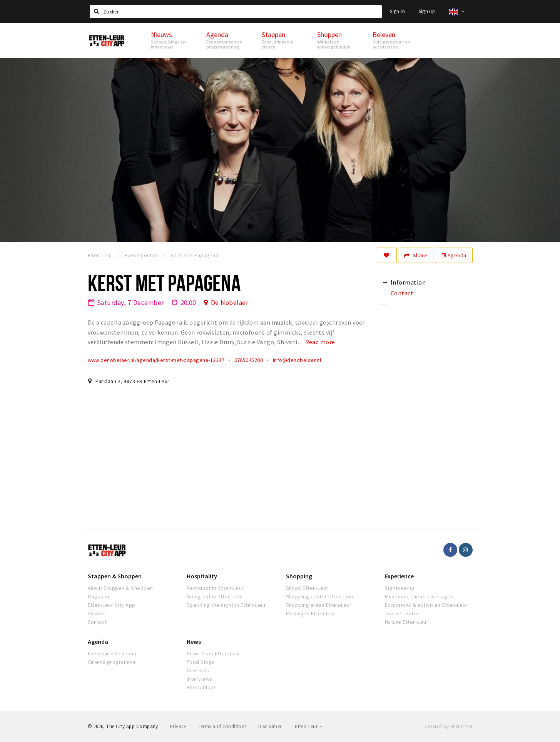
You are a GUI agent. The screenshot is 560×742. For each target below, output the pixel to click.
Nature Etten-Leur (407, 622)
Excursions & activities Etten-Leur (426, 605)
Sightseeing (400, 588)
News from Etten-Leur (214, 653)
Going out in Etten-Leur (215, 596)
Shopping (299, 576)
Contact (97, 622)
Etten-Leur (308, 726)
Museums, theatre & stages (419, 596)
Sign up (427, 11)
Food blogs (201, 662)
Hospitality (202, 576)
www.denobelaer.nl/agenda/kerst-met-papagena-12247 (156, 360)
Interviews (200, 679)
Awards (97, 613)
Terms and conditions (222, 726)
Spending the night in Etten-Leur (226, 605)
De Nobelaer (230, 303)
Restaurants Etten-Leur (215, 588)
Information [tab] (408, 282)
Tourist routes (402, 613)
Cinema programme (112, 662)
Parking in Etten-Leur (311, 613)
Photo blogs (202, 687)
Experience (399, 576)
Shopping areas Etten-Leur (319, 605)
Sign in (397, 11)
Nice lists (198, 670)
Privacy (178, 726)
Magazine (99, 596)
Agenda (454, 255)
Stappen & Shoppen (115, 576)
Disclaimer (270, 726)
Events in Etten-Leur (113, 653)
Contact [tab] (402, 293)
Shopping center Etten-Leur (320, 596)
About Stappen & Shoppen (120, 588)
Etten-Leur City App (112, 605)
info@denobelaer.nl (297, 360)
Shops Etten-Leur (307, 588)
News (194, 642)
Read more (320, 342)
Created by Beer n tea (448, 726)
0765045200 (249, 360)
